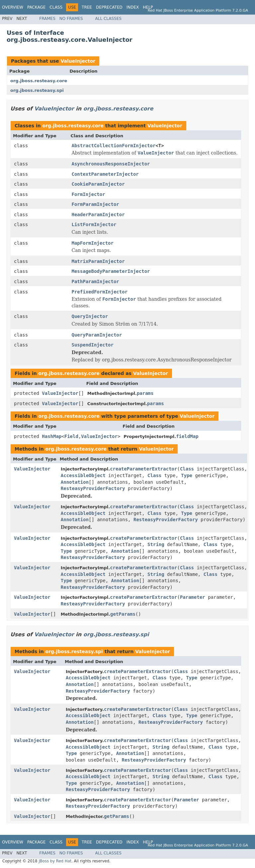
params (145, 393)
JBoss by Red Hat (55, 861)
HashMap (52, 436)
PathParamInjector (95, 281)
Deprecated (109, 7)
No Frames (71, 19)
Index (133, 7)
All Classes (108, 19)
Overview (13, 7)
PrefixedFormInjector (100, 292)
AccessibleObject (83, 475)
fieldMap (187, 436)
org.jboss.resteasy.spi (37, 90)
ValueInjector (78, 61)
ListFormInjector (94, 224)
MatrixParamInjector (98, 261)
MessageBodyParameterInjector (111, 271)
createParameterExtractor (143, 469)
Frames (47, 19)
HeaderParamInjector (98, 215)
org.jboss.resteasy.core (39, 81)
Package (36, 7)
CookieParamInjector (98, 184)
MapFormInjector (93, 243)
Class (56, 7)
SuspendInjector (93, 345)
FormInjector (88, 194)
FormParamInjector (95, 204)
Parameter (193, 597)
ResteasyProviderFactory (93, 488)
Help (148, 7)
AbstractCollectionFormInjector (114, 146)
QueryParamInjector (97, 335)
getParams (123, 614)
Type (187, 475)
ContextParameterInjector (105, 174)
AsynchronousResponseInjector (111, 164)
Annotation (75, 482)
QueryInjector (90, 316)
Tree (87, 7)
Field (71, 436)
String (156, 544)
